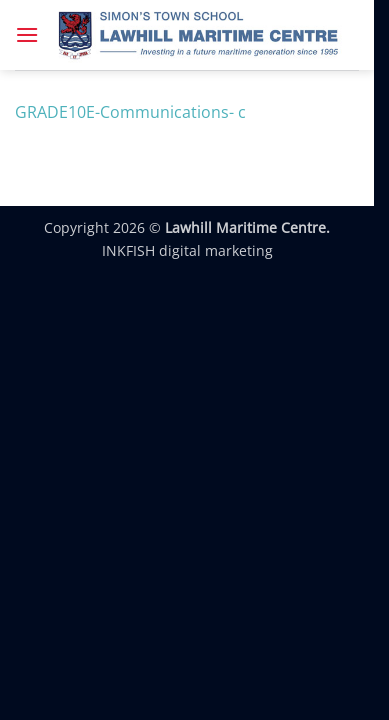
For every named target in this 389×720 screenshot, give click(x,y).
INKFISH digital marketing (187, 250)
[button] (27, 34)
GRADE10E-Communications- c (130, 112)
